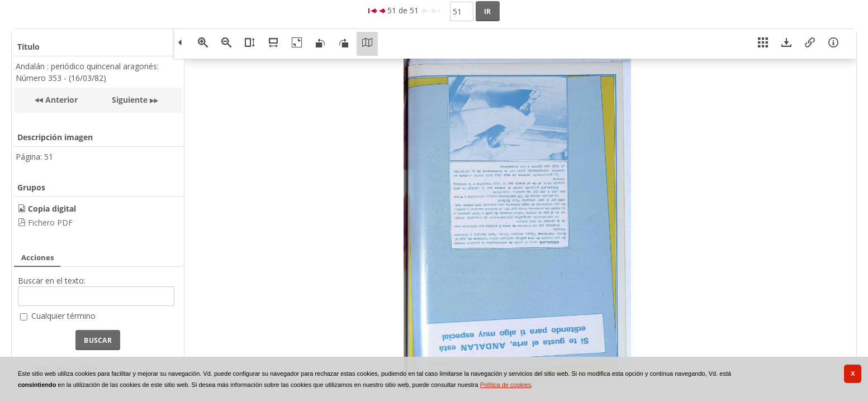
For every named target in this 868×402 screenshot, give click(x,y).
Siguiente (130, 100)
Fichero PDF (50, 222)
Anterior (60, 100)
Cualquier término (63, 316)
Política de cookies (506, 385)
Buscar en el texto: (52, 281)
